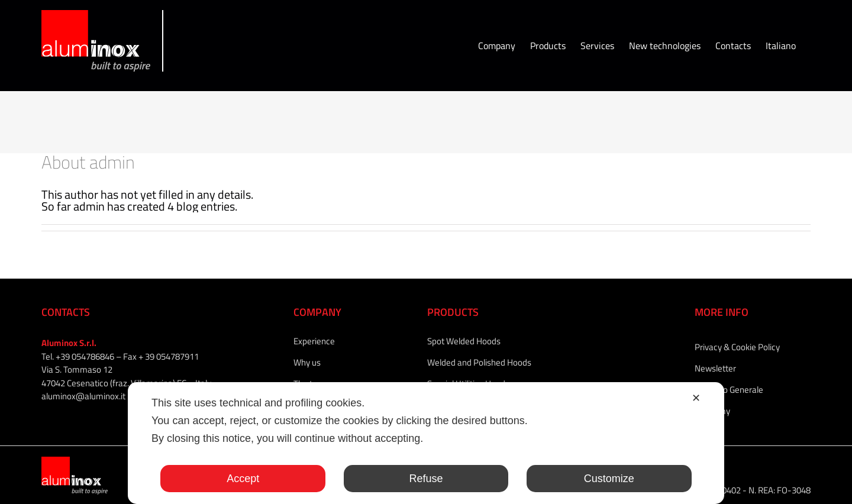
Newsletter (715, 368)
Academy (712, 411)
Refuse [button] (426, 479)
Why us (307, 362)
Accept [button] (243, 479)
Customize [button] (609, 479)
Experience (314, 341)
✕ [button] (696, 398)
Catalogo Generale (729, 390)
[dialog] (426, 443)
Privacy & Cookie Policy (737, 347)
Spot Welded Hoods (464, 341)
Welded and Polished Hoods (479, 362)
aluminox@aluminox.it (83, 396)
